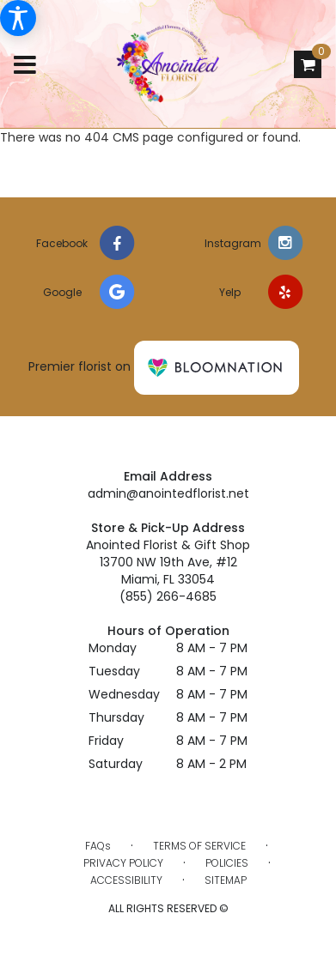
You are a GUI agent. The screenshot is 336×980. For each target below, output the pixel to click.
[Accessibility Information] (18, 18)
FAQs (98, 846)
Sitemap (226, 880)
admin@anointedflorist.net (168, 493)
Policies (227, 863)
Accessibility (126, 880)
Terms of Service (199, 846)
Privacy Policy (123, 863)
